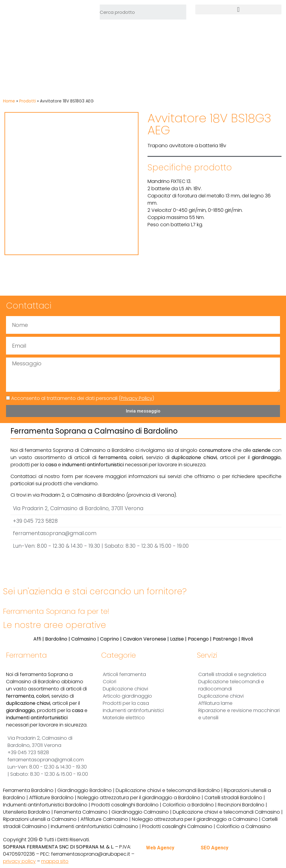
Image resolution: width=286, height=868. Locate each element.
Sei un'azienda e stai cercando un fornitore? (95, 591)
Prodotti (27, 101)
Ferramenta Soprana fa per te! (56, 611)
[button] (238, 9)
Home (9, 101)
